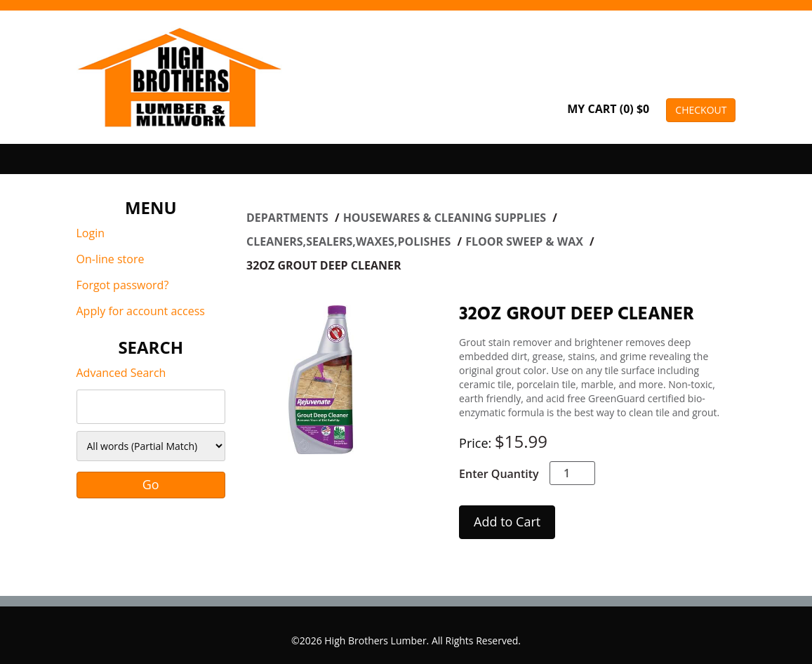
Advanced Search (121, 373)
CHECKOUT (701, 110)
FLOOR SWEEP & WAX (526, 241)
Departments (289, 218)
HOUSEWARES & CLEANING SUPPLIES (446, 218)
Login (91, 233)
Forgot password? (123, 285)
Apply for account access (141, 311)
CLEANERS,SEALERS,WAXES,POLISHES (350, 241)
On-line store (111, 259)
